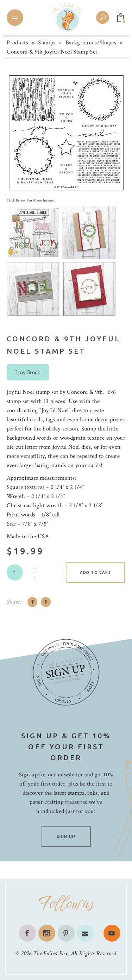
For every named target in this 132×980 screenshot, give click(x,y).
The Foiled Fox (50, 953)
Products (17, 43)
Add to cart (96, 572)
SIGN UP (66, 836)
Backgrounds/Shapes (91, 43)
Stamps (47, 43)
